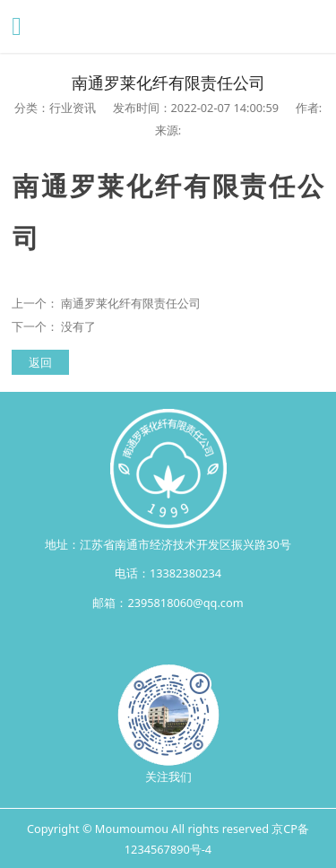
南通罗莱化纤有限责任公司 (131, 303)
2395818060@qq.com (185, 603)
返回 (40, 362)
